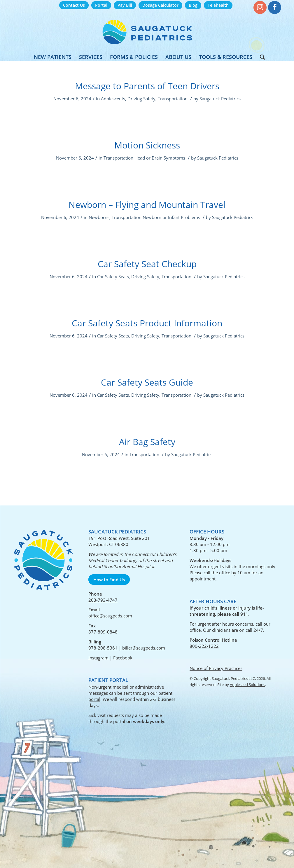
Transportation (173, 99)
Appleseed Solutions (247, 685)
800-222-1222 (204, 646)
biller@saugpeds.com (144, 648)
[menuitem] (74, 5)
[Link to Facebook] (275, 7)
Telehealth (218, 5)
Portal (101, 5)
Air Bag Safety (147, 442)
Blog (193, 5)
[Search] (260, 57)
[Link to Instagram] (260, 7)
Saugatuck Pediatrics (220, 99)
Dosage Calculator (160, 5)
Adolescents (113, 99)
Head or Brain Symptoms (160, 158)
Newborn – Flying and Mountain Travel (147, 205)
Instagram (98, 658)
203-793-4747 (103, 600)
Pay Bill (125, 5)
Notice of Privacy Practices (216, 668)
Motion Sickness (147, 145)
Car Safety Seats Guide (147, 382)
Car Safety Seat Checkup (147, 264)
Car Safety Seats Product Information (147, 323)
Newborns (99, 217)
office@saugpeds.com (110, 616)
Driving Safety (141, 99)
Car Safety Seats (113, 276)
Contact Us (74, 5)
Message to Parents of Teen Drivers (147, 86)
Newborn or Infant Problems (171, 217)
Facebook (123, 658)
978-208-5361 (103, 648)
